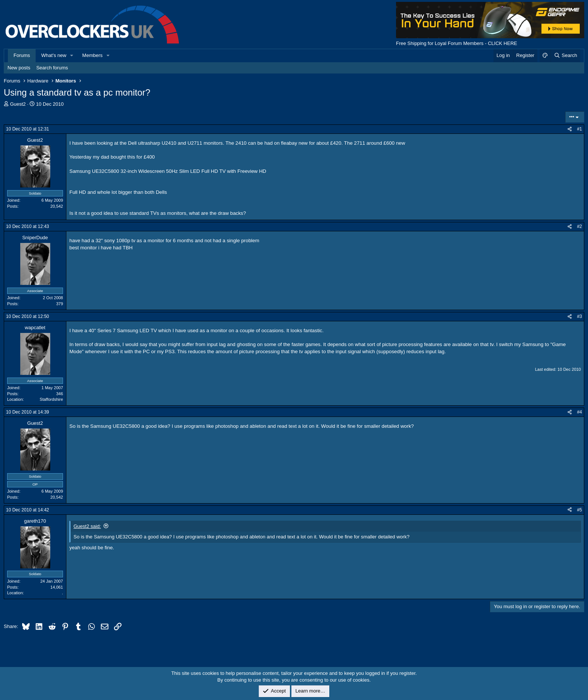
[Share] (570, 129)
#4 (580, 412)
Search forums (52, 68)
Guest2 (18, 104)
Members (92, 55)
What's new (54, 55)
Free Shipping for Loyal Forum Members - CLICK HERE (457, 43)
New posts (19, 68)
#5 (580, 510)
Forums (22, 55)
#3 (580, 316)
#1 (580, 129)
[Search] (565, 55)
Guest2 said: (87, 526)
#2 (580, 226)
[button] (72, 55)
